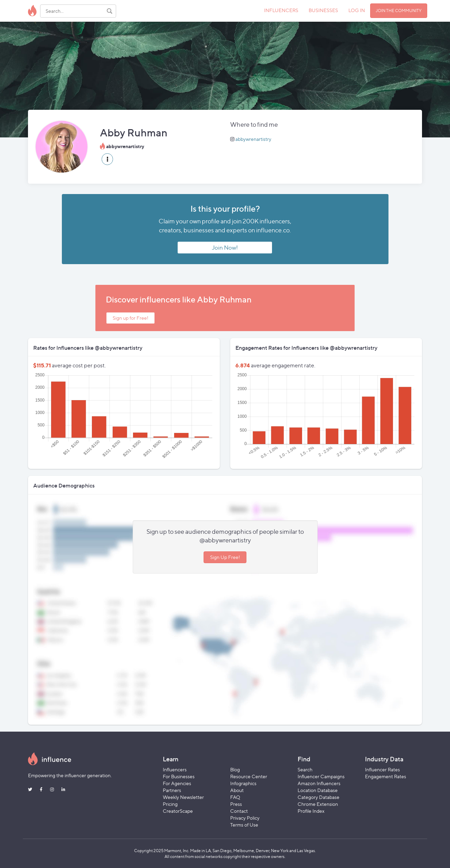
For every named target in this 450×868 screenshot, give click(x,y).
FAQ (235, 797)
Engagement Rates (386, 776)
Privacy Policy (245, 818)
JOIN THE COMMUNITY (399, 11)
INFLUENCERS (281, 10)
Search (305, 769)
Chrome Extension (318, 804)
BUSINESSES (323, 10)
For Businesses (179, 776)
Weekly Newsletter (183, 797)
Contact (239, 811)
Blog (235, 769)
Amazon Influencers (319, 783)
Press (236, 804)
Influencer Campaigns (321, 776)
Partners (172, 790)
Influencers (175, 769)
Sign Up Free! (225, 557)
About (237, 790)
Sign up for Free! (130, 318)
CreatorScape (178, 811)
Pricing (170, 804)
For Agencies (177, 783)
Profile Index (311, 811)
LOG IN (357, 10)
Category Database (318, 797)
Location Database (318, 790)
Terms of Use (244, 825)
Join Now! (225, 248)
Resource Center (249, 776)
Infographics (243, 783)
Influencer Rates (382, 769)
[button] (107, 159)
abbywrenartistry (253, 139)
